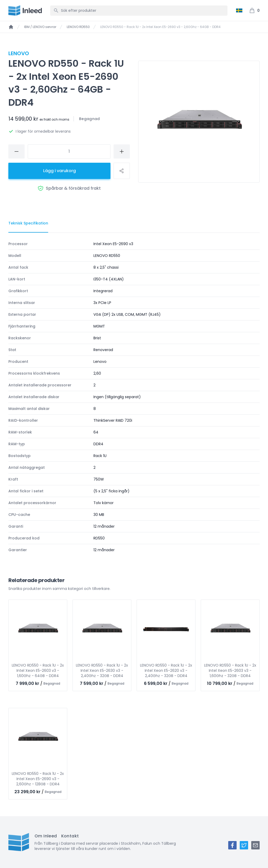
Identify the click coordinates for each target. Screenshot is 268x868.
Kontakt (70, 836)
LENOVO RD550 (78, 27)
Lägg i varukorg (60, 171)
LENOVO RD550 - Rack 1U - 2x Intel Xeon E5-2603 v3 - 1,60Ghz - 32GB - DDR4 (230, 670)
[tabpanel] (134, 397)
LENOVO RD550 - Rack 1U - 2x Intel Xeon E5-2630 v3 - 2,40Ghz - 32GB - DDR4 (102, 670)
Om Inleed (46, 836)
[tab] (28, 223)
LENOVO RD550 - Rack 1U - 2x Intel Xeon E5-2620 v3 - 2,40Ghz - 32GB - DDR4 (166, 670)
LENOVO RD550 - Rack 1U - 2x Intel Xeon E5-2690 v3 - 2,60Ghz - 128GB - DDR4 (38, 779)
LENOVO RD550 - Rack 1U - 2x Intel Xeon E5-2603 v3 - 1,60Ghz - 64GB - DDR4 (38, 670)
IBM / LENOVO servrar (40, 27)
